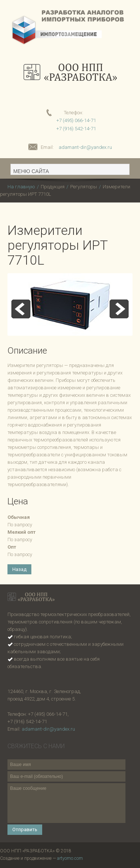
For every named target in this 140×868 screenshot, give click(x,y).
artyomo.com (70, 858)
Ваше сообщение (66, 803)
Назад (19, 569)
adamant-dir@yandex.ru (85, 147)
